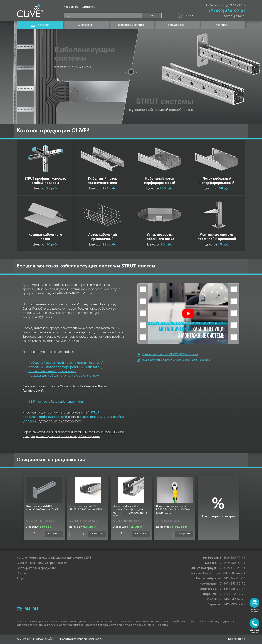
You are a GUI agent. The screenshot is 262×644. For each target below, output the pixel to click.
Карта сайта (237, 639)
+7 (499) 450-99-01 (227, 11)
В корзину (54, 534)
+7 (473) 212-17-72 (232, 594)
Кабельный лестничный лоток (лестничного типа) (66, 363)
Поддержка (176, 25)
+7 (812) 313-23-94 (232, 568)
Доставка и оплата (131, 25)
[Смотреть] (188, 314)
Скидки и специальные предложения (42, 563)
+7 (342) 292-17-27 (232, 605)
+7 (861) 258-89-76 (232, 584)
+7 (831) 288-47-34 (232, 574)
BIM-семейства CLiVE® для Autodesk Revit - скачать (174, 360)
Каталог (40, 25)
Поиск (152, 15)
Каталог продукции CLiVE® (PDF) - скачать (168, 355)
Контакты (222, 25)
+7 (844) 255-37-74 (232, 589)
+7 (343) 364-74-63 (232, 579)
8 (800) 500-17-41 (233, 558)
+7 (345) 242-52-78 (232, 599)
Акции (21, 579)
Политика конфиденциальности (81, 639)
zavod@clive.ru (234, 16)
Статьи (22, 574)
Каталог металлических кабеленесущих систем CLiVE (54, 558)
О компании (86, 25)
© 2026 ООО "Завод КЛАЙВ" (35, 639)
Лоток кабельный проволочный (52, 372)
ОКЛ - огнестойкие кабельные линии (56, 402)
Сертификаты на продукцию (36, 568)
